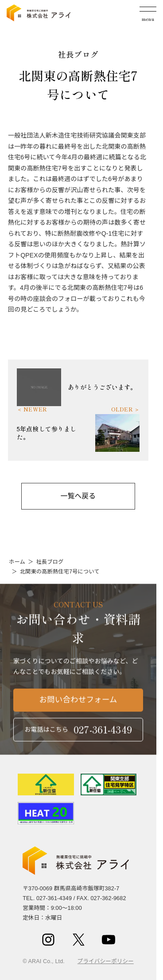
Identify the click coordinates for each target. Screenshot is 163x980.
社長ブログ (50, 562)
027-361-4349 (54, 898)
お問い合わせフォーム (78, 703)
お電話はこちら (78, 732)
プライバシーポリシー (106, 961)
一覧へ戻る (78, 496)
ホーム (17, 562)
